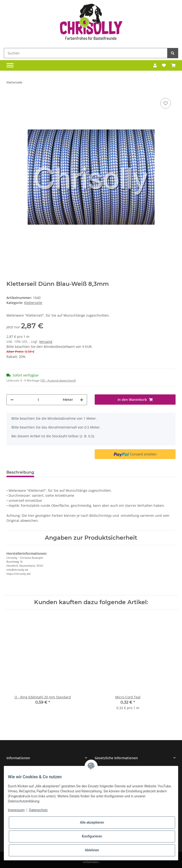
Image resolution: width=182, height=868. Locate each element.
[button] (155, 65)
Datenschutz (38, 810)
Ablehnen (92, 850)
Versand (46, 342)
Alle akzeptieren (92, 822)
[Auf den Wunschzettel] (166, 103)
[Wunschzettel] (164, 65)
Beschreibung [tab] (20, 472)
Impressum (16, 810)
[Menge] (38, 400)
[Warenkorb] (173, 65)
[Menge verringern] (12, 400)
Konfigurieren (92, 836)
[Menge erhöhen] (82, 400)
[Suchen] (86, 53)
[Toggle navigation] (10, 65)
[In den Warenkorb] (135, 400)
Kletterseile (33, 303)
